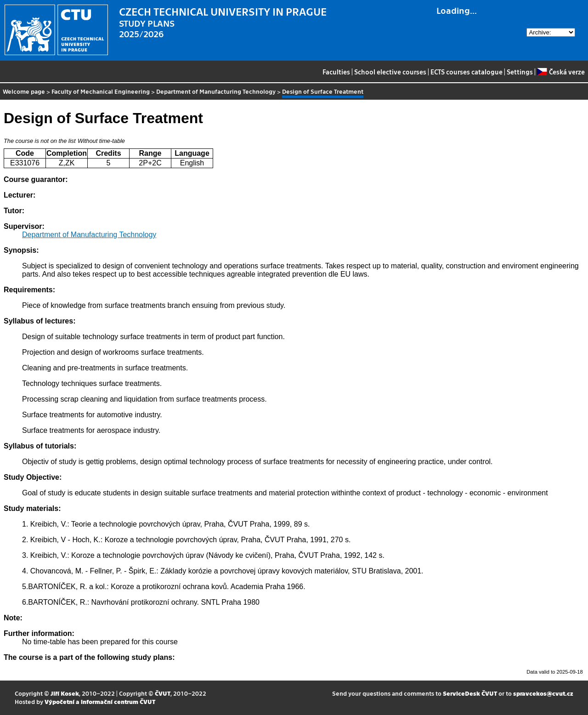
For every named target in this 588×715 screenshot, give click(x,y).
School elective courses (390, 72)
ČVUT (163, 693)
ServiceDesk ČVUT (470, 693)
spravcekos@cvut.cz (543, 693)
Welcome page (24, 91)
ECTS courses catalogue (466, 72)
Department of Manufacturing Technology (216, 91)
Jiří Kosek (65, 693)
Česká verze (561, 72)
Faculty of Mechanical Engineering (101, 91)
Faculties (336, 72)
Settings (520, 72)
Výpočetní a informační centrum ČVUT (100, 701)
